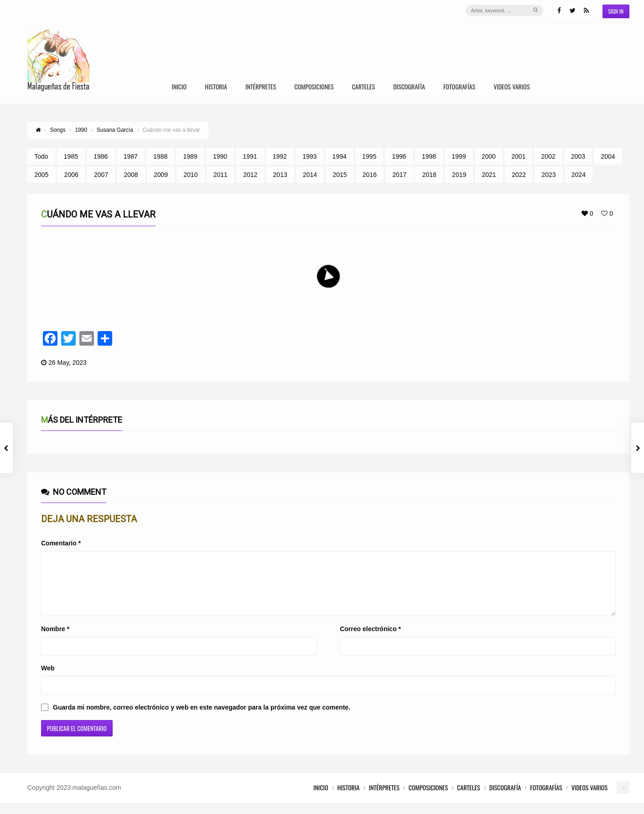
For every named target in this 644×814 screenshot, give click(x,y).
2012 (250, 175)
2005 (41, 175)
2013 (280, 175)
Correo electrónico (370, 640)
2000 (489, 156)
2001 (518, 156)
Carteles (364, 87)
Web (48, 679)
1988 (160, 156)
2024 (579, 175)
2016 (370, 175)
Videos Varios (512, 87)
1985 (71, 156)
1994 (340, 156)
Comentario (61, 543)
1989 (190, 156)
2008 (131, 175)
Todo (41, 156)
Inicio (179, 87)
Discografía (409, 87)
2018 (429, 175)
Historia (216, 87)
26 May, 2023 (68, 363)
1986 (101, 156)
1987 (131, 156)
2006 (71, 175)
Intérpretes (261, 87)
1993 (309, 156)
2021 (489, 175)
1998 (429, 156)
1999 (459, 156)
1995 (369, 156)
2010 (190, 175)
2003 (578, 156)
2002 (548, 156)
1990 (220, 156)
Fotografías (459, 87)
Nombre (55, 640)
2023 (548, 175)
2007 (101, 175)
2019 (459, 175)
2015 (340, 175)
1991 (250, 156)
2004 (608, 156)
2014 (310, 175)
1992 (280, 156)
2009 (161, 175)
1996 (399, 156)
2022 (519, 175)
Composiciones (314, 87)
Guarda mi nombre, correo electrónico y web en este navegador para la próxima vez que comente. (202, 718)
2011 (221, 175)
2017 (399, 175)
